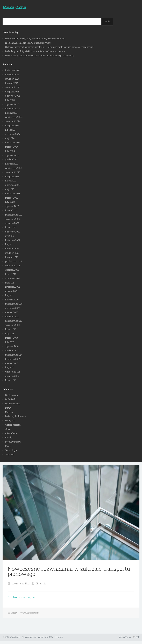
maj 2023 (10, 189)
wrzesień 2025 (13, 87)
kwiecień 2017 (13, 359)
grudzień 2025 (12, 79)
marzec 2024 (12, 147)
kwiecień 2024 (13, 142)
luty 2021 (10, 295)
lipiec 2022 (11, 227)
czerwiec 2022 (13, 232)
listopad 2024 (12, 113)
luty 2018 (10, 342)
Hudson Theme (125, 637)
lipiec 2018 (11, 329)
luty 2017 (10, 367)
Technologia (11, 450)
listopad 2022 (12, 210)
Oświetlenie (11, 433)
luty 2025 (10, 100)
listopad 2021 (12, 257)
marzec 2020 (12, 312)
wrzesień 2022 (13, 219)
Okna (8, 429)
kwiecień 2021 (13, 287)
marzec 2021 (12, 291)
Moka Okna (14, 7)
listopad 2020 (12, 300)
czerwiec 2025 (13, 96)
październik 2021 (14, 261)
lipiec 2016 (11, 380)
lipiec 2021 (11, 274)
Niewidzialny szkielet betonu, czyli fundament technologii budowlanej (40, 55)
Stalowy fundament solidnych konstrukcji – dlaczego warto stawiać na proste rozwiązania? (50, 47)
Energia (9, 412)
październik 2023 (14, 168)
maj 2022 (10, 236)
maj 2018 (10, 333)
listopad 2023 (12, 164)
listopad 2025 (12, 83)
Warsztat (10, 454)
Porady (9, 437)
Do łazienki (11, 399)
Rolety (8, 446)
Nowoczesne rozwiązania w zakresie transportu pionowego (69, 571)
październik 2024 (14, 117)
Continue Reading (21, 597)
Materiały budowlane (16, 416)
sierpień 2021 (12, 270)
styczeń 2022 (12, 249)
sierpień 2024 (12, 125)
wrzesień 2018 (13, 325)
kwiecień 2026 (13, 70)
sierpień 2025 (12, 92)
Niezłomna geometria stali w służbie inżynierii (28, 43)
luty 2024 (10, 151)
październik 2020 (14, 304)
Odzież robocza (13, 425)
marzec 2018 (12, 338)
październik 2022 (14, 215)
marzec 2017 (12, 363)
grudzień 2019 (12, 317)
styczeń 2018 (12, 346)
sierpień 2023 (12, 176)
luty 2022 (10, 244)
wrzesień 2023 (13, 172)
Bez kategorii (12, 395)
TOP (136, 637)
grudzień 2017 (12, 350)
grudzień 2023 (12, 159)
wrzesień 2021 (13, 266)
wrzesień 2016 (13, 372)
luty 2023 (10, 202)
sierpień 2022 (12, 223)
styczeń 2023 (12, 206)
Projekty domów (13, 442)
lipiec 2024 (11, 130)
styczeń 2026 (12, 74)
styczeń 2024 (12, 155)
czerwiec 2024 (13, 134)
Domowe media (13, 403)
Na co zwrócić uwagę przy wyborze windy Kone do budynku (35, 39)
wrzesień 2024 (13, 121)
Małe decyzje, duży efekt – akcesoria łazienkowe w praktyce (35, 51)
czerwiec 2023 (13, 185)
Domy (8, 408)
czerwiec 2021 (13, 278)
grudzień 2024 (13, 109)
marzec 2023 (12, 198)
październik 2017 (14, 355)
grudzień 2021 (12, 253)
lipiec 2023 (11, 181)
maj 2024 (10, 138)
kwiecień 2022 (13, 240)
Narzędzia (10, 420)
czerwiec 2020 (13, 308)
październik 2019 (14, 321)
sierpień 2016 (12, 376)
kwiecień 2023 (13, 193)
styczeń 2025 (12, 104)
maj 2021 (10, 283)
